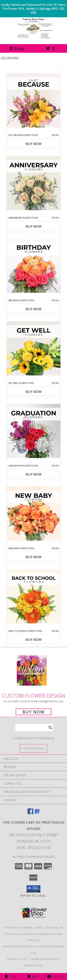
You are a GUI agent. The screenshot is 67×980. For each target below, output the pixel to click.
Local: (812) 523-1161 (34, 848)
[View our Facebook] (30, 813)
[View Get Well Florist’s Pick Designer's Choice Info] (34, 349)
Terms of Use (34, 965)
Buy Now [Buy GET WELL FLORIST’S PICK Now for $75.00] (34, 392)
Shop (17, 48)
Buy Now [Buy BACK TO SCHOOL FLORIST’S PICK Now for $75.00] (34, 640)
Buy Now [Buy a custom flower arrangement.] (33, 712)
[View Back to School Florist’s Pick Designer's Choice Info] (34, 596)
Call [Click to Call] (11, 976)
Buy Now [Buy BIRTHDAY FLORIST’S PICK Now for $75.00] (34, 309)
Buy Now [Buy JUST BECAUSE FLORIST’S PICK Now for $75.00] (34, 144)
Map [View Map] (34, 976)
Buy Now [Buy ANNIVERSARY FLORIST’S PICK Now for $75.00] (34, 226)
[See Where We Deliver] (34, 748)
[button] (33, 889)
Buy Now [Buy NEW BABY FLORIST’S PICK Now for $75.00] (34, 557)
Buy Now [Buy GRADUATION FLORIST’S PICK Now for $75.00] (34, 474)
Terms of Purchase (44, 959)
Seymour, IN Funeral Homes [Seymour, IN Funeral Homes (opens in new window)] (24, 928)
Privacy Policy (17, 959)
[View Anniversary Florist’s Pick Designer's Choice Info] (34, 183)
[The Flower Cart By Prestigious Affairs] (33, 39)
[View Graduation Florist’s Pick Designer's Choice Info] (34, 431)
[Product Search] (34, 727)
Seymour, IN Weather (17, 947)
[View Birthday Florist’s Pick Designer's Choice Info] (34, 266)
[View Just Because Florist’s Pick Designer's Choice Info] (34, 101)
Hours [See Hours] (56, 976)
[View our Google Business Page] (37, 813)
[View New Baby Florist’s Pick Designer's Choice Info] (34, 514)
